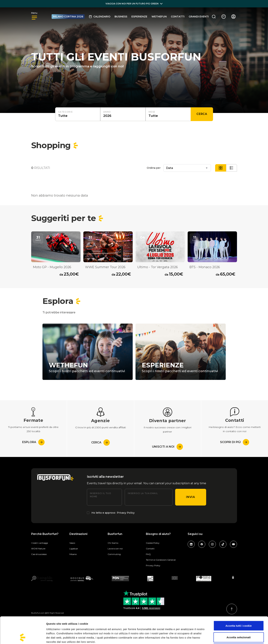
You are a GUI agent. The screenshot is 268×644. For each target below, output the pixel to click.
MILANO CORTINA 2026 (68, 17)
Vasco (72, 543)
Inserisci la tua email (143, 493)
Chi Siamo (113, 543)
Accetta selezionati (239, 612)
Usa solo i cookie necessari (239, 624)
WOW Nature (38, 549)
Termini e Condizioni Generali (161, 560)
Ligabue (74, 549)
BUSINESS (121, 17)
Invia (190, 497)
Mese (152, 112)
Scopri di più (235, 442)
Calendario (100, 17)
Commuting (114, 554)
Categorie (65, 112)
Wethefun (159, 17)
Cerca (202, 114)
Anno (107, 112)
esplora (33, 442)
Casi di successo (39, 554)
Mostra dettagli (185, 637)
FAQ (148, 554)
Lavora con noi (115, 549)
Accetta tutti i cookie (239, 601)
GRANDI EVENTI (199, 17)
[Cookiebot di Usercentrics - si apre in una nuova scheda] (23, 637)
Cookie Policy (153, 543)
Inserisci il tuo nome (101, 495)
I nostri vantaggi (40, 543)
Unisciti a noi (167, 447)
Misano (73, 554)
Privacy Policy (126, 513)
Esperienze (139, 17)
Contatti (178, 17)
